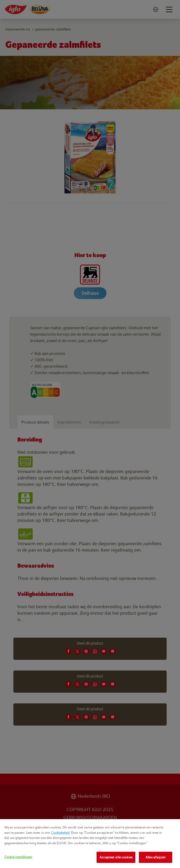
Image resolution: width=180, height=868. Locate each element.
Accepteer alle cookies (116, 857)
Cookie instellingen (18, 857)
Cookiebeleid (60, 833)
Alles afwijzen (156, 857)
